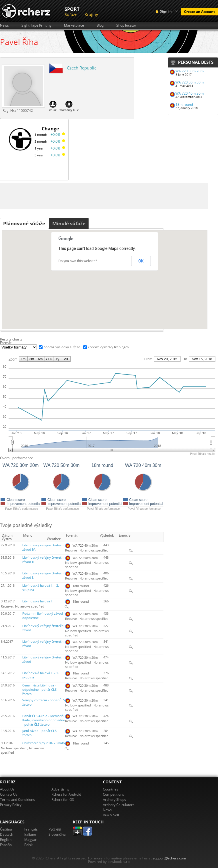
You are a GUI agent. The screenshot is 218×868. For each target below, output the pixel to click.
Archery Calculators (119, 805)
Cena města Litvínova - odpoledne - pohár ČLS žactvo (39, 690)
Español (6, 845)
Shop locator (126, 25)
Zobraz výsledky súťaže (62, 347)
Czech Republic (82, 68)
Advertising (60, 789)
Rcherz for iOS (63, 800)
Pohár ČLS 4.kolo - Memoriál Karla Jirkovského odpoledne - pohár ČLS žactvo (44, 720)
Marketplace (74, 25)
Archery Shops (114, 800)
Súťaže (71, 14)
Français (31, 829)
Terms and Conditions (17, 800)
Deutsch (7, 834)
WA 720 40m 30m (190, 93)
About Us (7, 789)
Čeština (6, 829)
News (4, 25)
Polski (29, 845)
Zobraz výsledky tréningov (108, 347)
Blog (100, 25)
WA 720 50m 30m (190, 82)
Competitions (113, 794)
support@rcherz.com (169, 858)
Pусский (55, 829)
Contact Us (9, 794)
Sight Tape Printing (36, 25)
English (6, 840)
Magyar (30, 840)
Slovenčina (57, 834)
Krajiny (91, 14)
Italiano (30, 834)
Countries (111, 789)
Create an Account (199, 12)
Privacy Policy (11, 805)
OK (141, 261)
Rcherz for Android (66, 794)
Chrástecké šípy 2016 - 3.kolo (44, 743)
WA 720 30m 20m (190, 71)
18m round (184, 104)
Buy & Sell (111, 815)
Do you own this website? (78, 261)
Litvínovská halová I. (37, 601)
